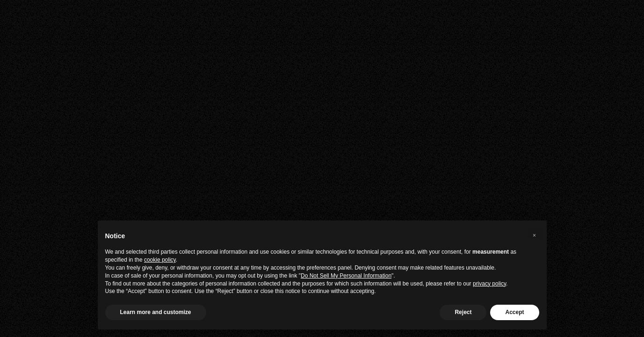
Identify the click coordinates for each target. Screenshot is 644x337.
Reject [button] (463, 312)
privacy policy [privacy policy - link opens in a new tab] (489, 284)
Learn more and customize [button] (156, 312)
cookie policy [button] (160, 260)
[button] (535, 235)
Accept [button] (514, 312)
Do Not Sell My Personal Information (346, 276)
